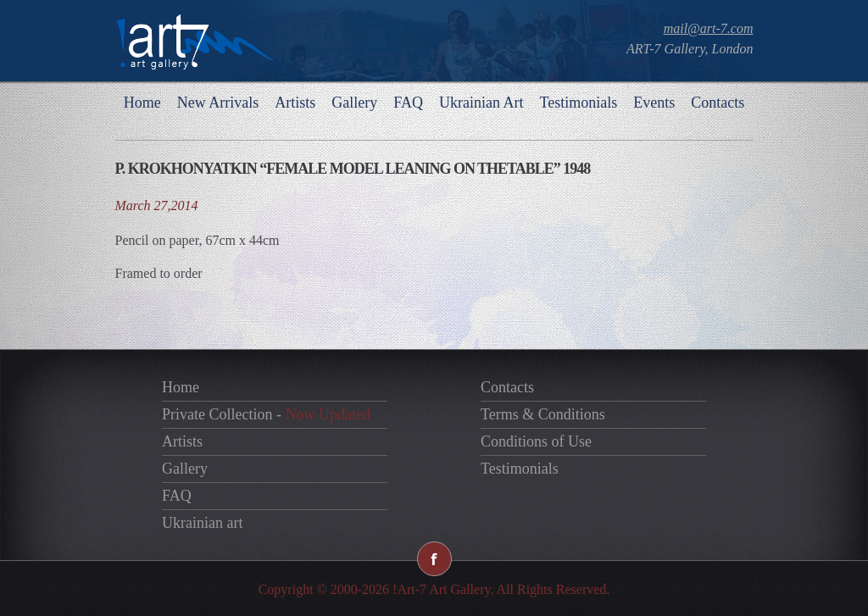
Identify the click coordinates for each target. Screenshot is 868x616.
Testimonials (578, 103)
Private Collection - (266, 414)
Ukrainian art (202, 523)
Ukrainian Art (481, 103)
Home (142, 103)
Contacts (718, 103)
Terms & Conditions (543, 414)
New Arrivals (218, 103)
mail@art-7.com (709, 28)
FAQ (408, 103)
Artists (295, 103)
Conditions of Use (536, 441)
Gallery (354, 103)
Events (654, 103)
